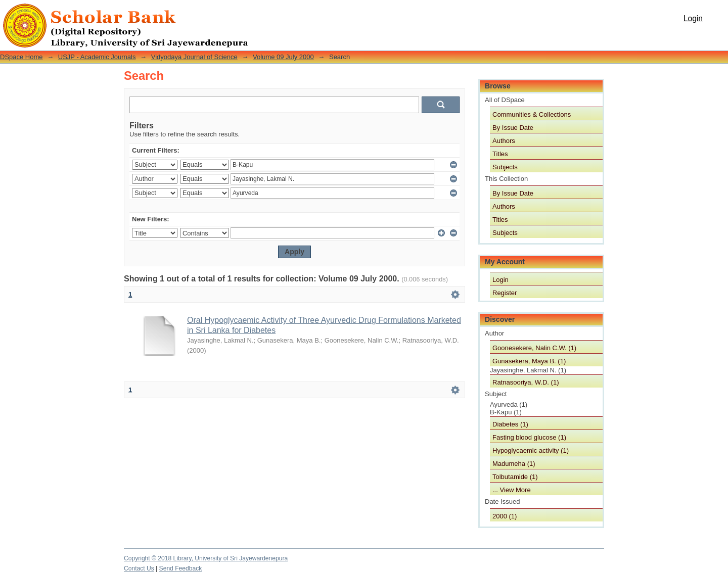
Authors (504, 141)
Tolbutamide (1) (515, 477)
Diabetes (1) (510, 424)
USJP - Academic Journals (97, 57)
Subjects (505, 167)
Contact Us (139, 568)
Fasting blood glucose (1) (529, 437)
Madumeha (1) (514, 464)
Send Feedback (181, 568)
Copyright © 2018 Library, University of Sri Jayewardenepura (206, 558)
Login (693, 18)
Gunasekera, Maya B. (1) (529, 361)
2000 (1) (505, 516)
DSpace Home (21, 57)
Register (505, 293)
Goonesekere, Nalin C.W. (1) (534, 348)
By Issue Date (513, 128)
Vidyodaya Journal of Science (194, 57)
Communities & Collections (532, 114)
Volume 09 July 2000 (283, 57)
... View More (512, 490)
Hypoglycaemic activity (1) (531, 450)
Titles (500, 154)
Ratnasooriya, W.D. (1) (526, 382)
